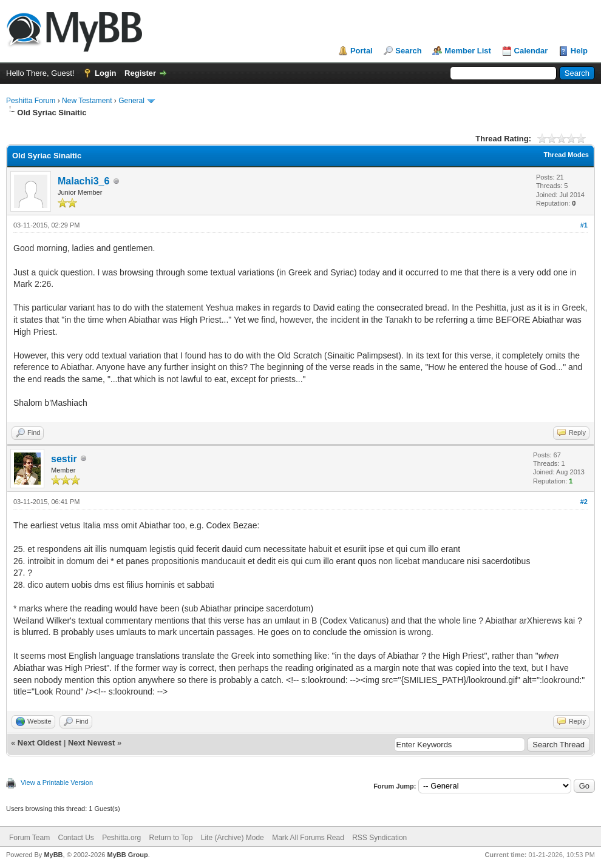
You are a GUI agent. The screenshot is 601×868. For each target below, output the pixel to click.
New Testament (87, 101)
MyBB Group (127, 855)
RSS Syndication (379, 838)
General (131, 101)
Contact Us (76, 838)
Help (579, 51)
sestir (64, 459)
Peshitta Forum (31, 101)
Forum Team (29, 838)
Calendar (531, 51)
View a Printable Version (57, 782)
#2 (584, 502)
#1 (584, 225)
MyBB (53, 855)
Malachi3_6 (83, 181)
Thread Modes (566, 155)
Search (408, 51)
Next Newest (91, 743)
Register (140, 73)
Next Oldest (39, 743)
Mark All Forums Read (308, 838)
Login (105, 73)
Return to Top (171, 838)
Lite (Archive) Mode (233, 838)
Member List (468, 51)
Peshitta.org (121, 838)
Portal (362, 51)
